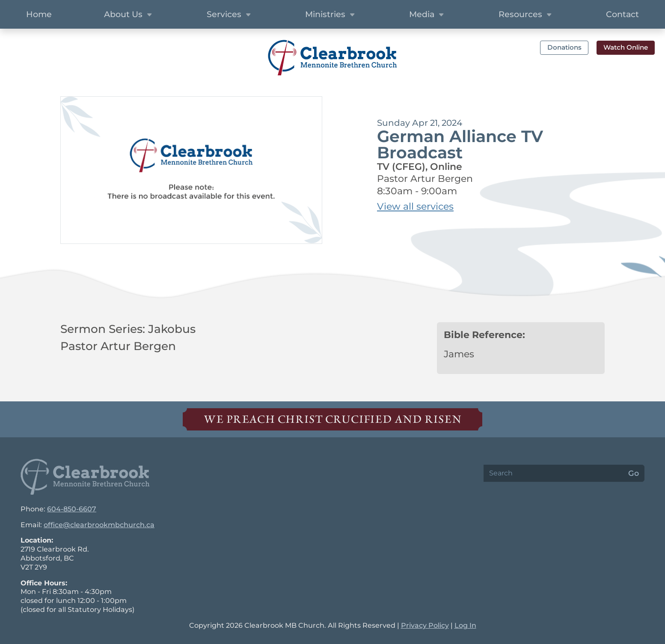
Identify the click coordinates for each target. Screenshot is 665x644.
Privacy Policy (425, 625)
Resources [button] (526, 15)
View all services (415, 206)
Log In (465, 625)
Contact (622, 14)
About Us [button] (129, 15)
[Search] (553, 473)
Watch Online (626, 47)
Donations (564, 47)
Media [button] (427, 15)
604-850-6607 (72, 509)
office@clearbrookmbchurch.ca (99, 525)
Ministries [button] (331, 15)
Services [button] (230, 15)
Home (39, 14)
